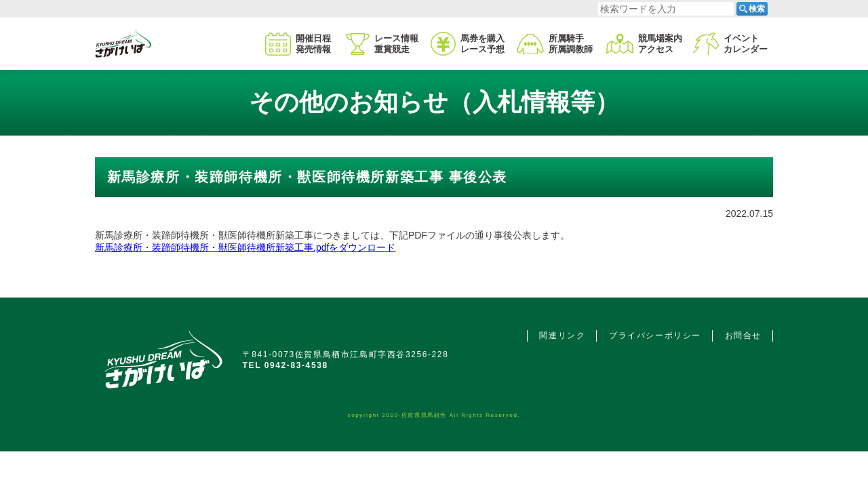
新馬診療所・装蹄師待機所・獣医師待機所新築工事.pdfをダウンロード (245, 247)
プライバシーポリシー (655, 335)
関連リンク (562, 335)
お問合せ (743, 335)
